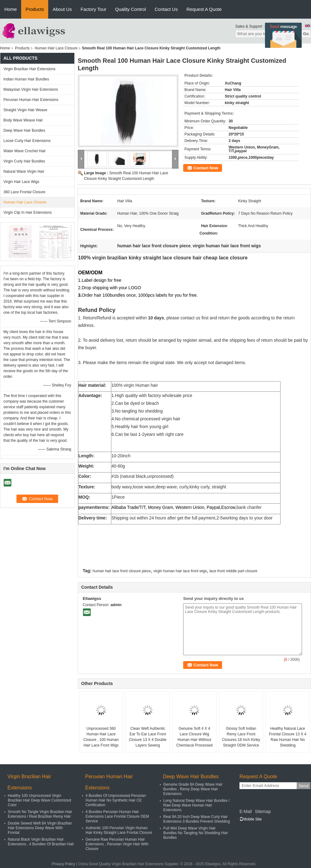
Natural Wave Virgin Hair (24, 171)
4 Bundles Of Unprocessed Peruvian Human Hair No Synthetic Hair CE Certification (116, 800)
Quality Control (130, 9)
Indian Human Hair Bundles (26, 79)
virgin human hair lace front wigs (180, 571)
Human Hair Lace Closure (56, 48)
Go (306, 34)
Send (303, 786)
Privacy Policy (63, 864)
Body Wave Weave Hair (23, 120)
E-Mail (246, 811)
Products (35, 9)
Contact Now (206, 168)
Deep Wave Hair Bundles (24, 130)
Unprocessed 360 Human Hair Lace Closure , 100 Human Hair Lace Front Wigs (101, 737)
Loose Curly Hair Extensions (27, 141)
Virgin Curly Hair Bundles (24, 161)
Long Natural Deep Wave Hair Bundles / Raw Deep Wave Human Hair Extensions (196, 805)
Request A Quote (204, 9)
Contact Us (166, 9)
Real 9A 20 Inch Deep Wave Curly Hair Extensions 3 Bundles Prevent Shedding (197, 819)
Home (11, 9)
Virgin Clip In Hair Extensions (28, 212)
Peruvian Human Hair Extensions (31, 100)
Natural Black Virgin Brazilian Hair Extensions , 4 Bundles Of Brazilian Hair (41, 842)
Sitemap (263, 811)
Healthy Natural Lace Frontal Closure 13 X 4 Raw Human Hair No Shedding (288, 737)
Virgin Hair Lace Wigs (21, 182)
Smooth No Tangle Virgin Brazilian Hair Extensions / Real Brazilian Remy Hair (40, 814)
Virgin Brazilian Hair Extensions (29, 69)
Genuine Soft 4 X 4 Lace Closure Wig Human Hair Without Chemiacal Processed (195, 737)
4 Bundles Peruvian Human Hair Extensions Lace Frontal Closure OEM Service (117, 816)
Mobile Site (251, 819)
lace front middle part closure (233, 571)
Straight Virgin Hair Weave (25, 110)
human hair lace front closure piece (122, 571)
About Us (62, 9)
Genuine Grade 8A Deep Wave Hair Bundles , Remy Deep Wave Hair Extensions (193, 789)
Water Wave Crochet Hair (25, 151)
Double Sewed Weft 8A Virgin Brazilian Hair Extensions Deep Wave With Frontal (40, 828)
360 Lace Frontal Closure (24, 192)
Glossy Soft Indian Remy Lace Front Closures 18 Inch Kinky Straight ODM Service (241, 737)
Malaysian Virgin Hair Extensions (31, 89)
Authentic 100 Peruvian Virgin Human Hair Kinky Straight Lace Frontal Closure (119, 830)
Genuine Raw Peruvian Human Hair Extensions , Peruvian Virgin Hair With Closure (117, 844)
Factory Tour (93, 9)
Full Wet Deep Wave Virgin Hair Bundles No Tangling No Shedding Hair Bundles (196, 833)
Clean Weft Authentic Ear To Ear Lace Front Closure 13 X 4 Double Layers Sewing (148, 737)
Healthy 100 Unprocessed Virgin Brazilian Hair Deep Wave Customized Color (39, 800)
